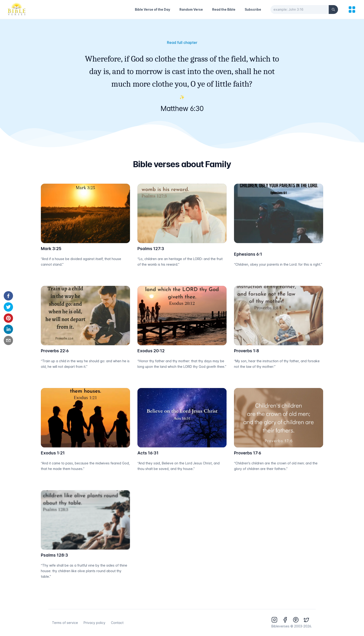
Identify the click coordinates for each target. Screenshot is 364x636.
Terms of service (65, 623)
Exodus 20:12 (151, 351)
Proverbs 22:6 (55, 351)
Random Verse (191, 9)
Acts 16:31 (148, 453)
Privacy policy (94, 623)
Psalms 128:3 (54, 555)
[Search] (333, 10)
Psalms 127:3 (151, 249)
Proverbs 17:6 (248, 453)
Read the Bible (224, 9)
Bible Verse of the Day (153, 9)
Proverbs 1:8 (247, 351)
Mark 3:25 (51, 249)
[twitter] (8, 307)
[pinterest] (8, 318)
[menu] (352, 10)
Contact (117, 623)
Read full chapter (182, 42)
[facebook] (8, 296)
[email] (8, 340)
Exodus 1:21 (53, 453)
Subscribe (253, 9)
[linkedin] (8, 329)
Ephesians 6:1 (248, 254)
